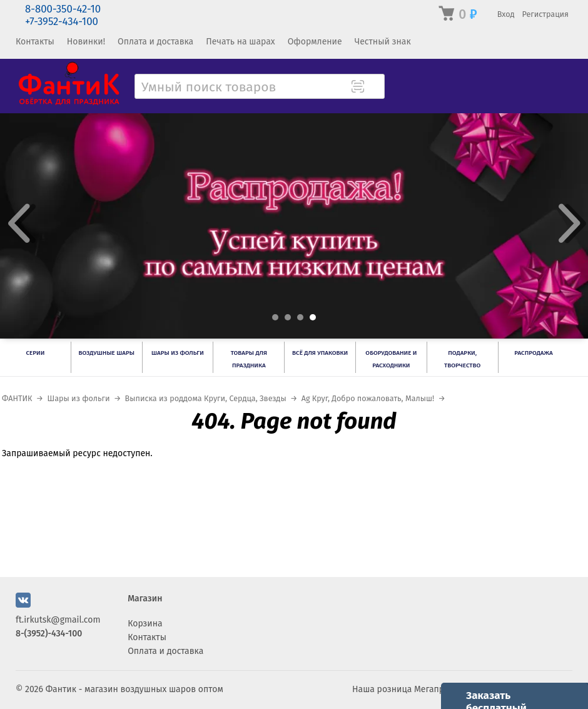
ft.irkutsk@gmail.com (58, 620)
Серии (36, 353)
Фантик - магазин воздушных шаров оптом (134, 689)
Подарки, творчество (462, 359)
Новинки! (86, 42)
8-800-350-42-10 (63, 9)
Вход (506, 14)
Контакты (35, 42)
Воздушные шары (106, 353)
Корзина (145, 624)
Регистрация (545, 14)
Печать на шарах (240, 42)
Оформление (315, 42)
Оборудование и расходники (391, 359)
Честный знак (383, 42)
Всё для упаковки (320, 353)
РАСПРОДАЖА (533, 353)
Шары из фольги (178, 353)
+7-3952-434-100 (62, 22)
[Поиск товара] (374, 88)
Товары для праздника (249, 359)
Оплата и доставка (155, 42)
